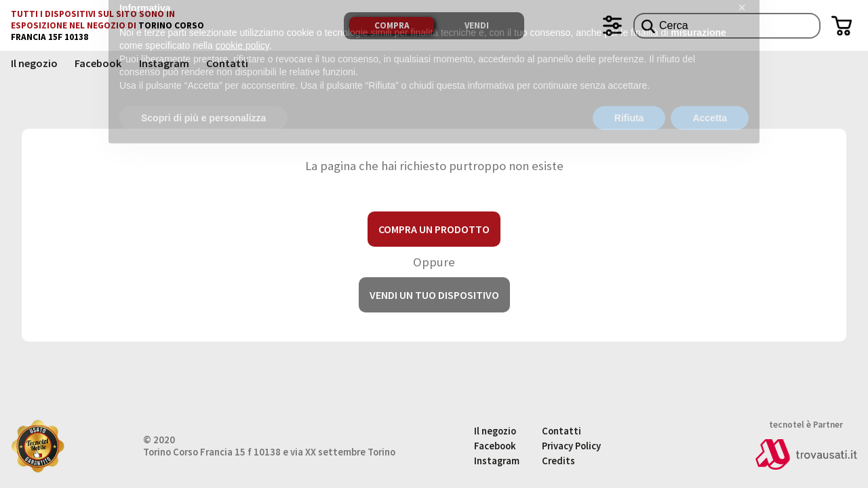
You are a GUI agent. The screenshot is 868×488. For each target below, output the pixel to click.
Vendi (477, 25)
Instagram (164, 63)
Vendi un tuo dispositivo (434, 295)
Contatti (227, 63)
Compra (392, 25)
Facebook (98, 63)
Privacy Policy (571, 446)
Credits (558, 461)
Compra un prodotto (434, 229)
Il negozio (34, 63)
